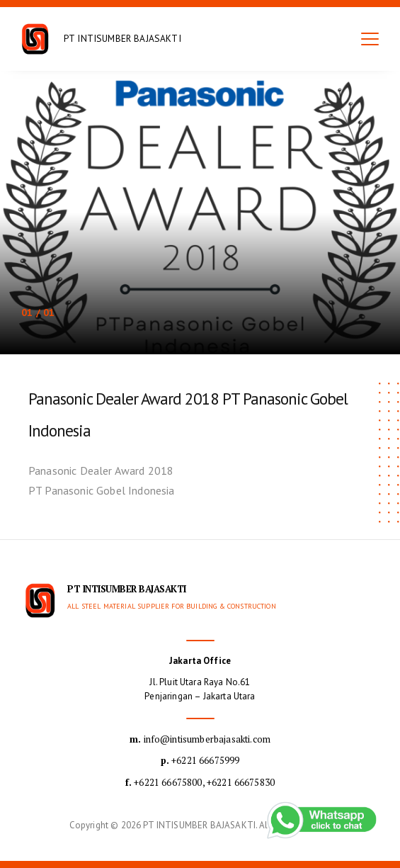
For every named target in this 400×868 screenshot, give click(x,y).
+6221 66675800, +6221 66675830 (200, 782)
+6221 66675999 (200, 760)
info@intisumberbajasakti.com (200, 739)
